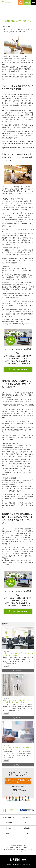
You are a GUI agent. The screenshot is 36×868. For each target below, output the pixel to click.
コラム (27, 823)
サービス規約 (22, 846)
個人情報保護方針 (10, 850)
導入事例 (9, 823)
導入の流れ (27, 828)
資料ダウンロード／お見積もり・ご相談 (19, 781)
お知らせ (9, 834)
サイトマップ (18, 852)
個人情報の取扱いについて (25, 850)
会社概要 (14, 846)
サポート (9, 839)
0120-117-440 (27, 3)
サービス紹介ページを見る (19, 370)
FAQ (27, 834)
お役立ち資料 (27, 817)
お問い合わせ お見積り (21, 3)
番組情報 (9, 828)
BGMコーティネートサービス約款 (18, 848)
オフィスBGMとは (9, 817)
